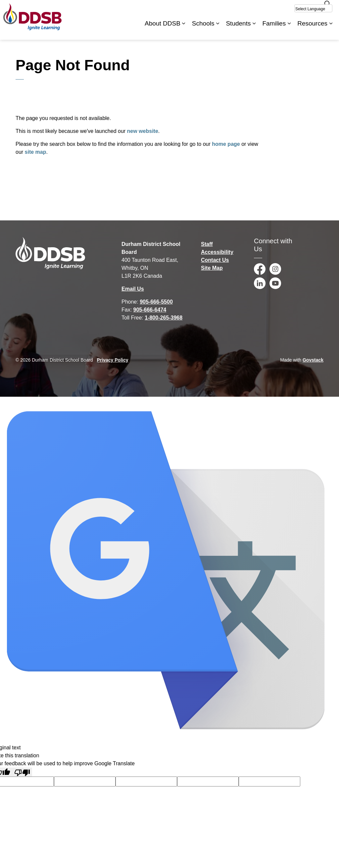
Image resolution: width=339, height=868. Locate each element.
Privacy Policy (113, 360)
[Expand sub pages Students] (254, 30)
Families (274, 30)
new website (143, 131)
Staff (207, 244)
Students (238, 30)
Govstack (313, 360)
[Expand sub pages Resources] (331, 30)
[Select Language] (313, 8)
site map (36, 152)
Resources (312, 30)
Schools (203, 30)
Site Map (212, 268)
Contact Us (215, 260)
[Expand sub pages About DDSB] (184, 30)
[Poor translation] (22, 772)
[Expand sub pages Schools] (218, 30)
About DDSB (163, 30)
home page (226, 144)
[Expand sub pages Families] (289, 30)
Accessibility (217, 252)
